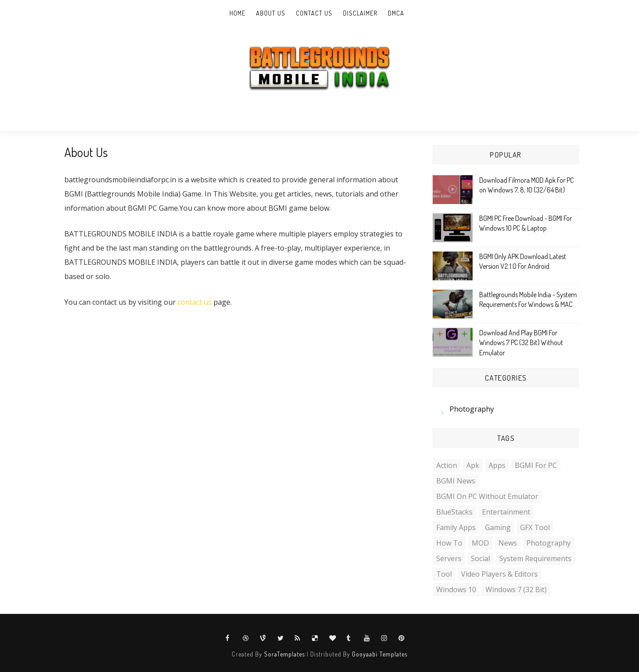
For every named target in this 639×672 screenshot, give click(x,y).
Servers (449, 558)
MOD (480, 543)
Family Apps (456, 527)
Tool (444, 574)
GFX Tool (535, 527)
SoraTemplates (284, 654)
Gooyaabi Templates (380, 654)
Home (237, 13)
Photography (472, 409)
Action (447, 465)
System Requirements (535, 558)
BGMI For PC (536, 465)
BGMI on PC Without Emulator (487, 496)
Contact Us (314, 13)
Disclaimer (360, 13)
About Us (271, 13)
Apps (497, 465)
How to (449, 543)
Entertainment (506, 512)
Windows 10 (456, 589)
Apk (473, 465)
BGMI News (456, 481)
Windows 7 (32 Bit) (516, 589)
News (508, 543)
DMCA (396, 13)
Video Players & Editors (499, 574)
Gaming (498, 527)
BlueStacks (454, 512)
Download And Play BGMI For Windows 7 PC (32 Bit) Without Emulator (521, 343)
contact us (195, 302)
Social (480, 558)
